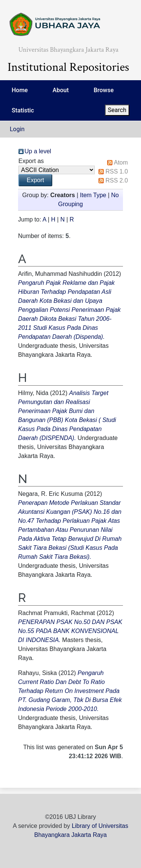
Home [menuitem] (20, 90)
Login (17, 129)
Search (117, 110)
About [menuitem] (61, 90)
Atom (121, 162)
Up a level (38, 151)
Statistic (23, 110)
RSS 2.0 (117, 180)
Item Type (93, 195)
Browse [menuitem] (104, 90)
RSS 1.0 (117, 171)
